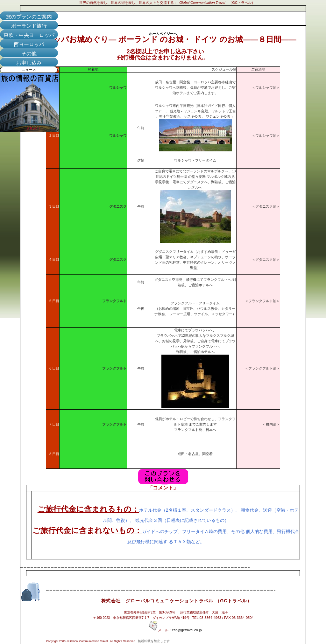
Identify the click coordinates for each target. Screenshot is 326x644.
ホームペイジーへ (163, 34)
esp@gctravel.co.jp (187, 630)
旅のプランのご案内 (29, 17)
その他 (29, 54)
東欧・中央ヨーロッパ (29, 35)
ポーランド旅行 (29, 26)
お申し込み (29, 63)
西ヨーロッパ (29, 44)
